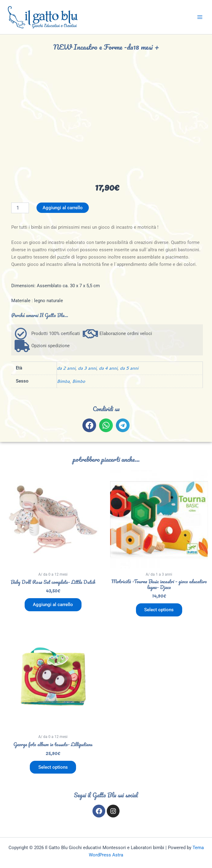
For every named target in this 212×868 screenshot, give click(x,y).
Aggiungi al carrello (63, 208)
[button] (89, 425)
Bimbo (79, 381)
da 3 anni (87, 368)
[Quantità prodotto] (20, 208)
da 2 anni (66, 368)
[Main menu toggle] (200, 17)
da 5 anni (129, 368)
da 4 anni (108, 368)
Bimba (63, 381)
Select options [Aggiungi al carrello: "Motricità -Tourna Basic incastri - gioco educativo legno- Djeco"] (159, 610)
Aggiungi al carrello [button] (53, 605)
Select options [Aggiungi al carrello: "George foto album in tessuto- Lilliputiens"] (53, 767)
